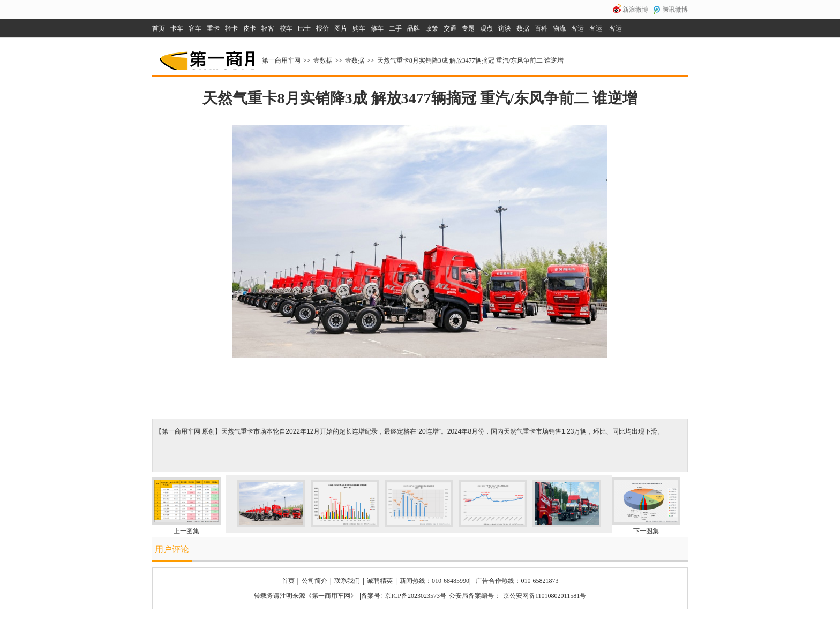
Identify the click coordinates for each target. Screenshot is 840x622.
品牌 (414, 28)
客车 (195, 28)
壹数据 (323, 60)
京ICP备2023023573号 (415, 596)
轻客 (268, 28)
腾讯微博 (675, 10)
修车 (377, 28)
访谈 (505, 28)
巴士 (304, 28)
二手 (395, 28)
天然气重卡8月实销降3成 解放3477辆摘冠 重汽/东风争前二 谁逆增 (470, 60)
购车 (359, 28)
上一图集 (186, 531)
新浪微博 (635, 10)
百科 (541, 28)
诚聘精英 (380, 581)
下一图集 (646, 531)
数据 (523, 28)
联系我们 (347, 581)
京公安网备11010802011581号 (545, 596)
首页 (159, 28)
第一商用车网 (206, 57)
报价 (322, 28)
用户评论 (172, 549)
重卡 (213, 28)
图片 (341, 28)
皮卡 (250, 28)
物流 (559, 28)
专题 (468, 28)
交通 (450, 28)
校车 (286, 28)
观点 (486, 28)
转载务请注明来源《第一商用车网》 (305, 596)
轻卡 (231, 28)
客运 (577, 28)
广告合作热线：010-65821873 (517, 581)
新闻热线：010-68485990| (435, 581)
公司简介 (314, 581)
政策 (432, 28)
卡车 (177, 28)
